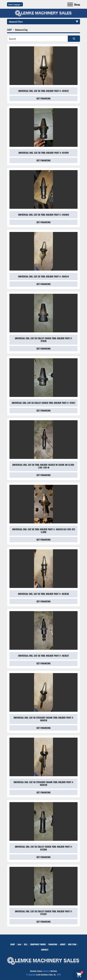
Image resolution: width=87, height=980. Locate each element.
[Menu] (70, 4)
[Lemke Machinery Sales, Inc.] (43, 960)
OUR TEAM (72, 944)
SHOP (13, 944)
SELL (26, 944)
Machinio (54, 971)
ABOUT (63, 944)
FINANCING (53, 944)
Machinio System (36, 971)
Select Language (14, 4)
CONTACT (45, 950)
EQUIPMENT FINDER (38, 944)
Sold (19, 944)
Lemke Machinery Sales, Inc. (46, 974)
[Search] (37, 39)
